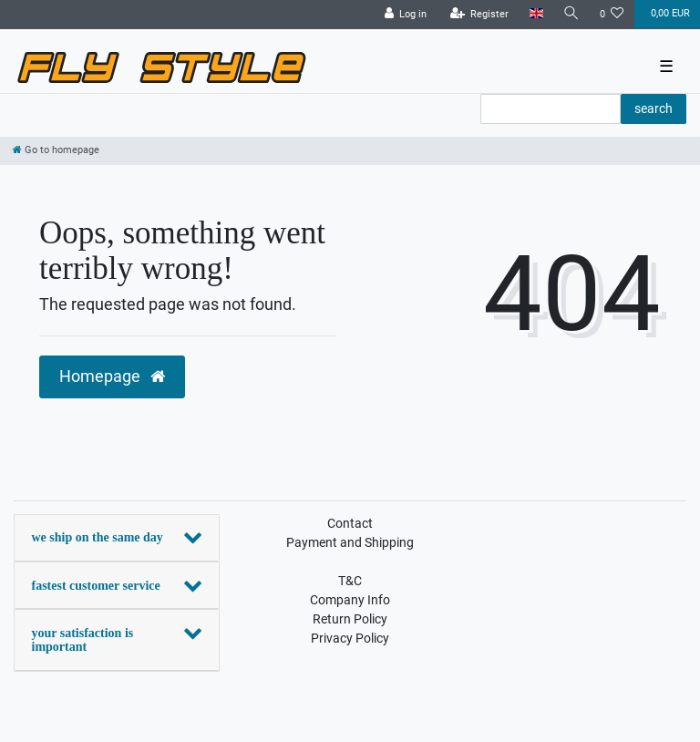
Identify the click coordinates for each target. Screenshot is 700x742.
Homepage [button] (112, 376)
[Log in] (406, 15)
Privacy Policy (350, 638)
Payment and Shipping (350, 542)
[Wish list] (612, 15)
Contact (350, 523)
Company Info (350, 600)
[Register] (480, 15)
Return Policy (350, 619)
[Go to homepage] (56, 150)
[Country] (535, 14)
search (654, 108)
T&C (350, 581)
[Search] (571, 14)
